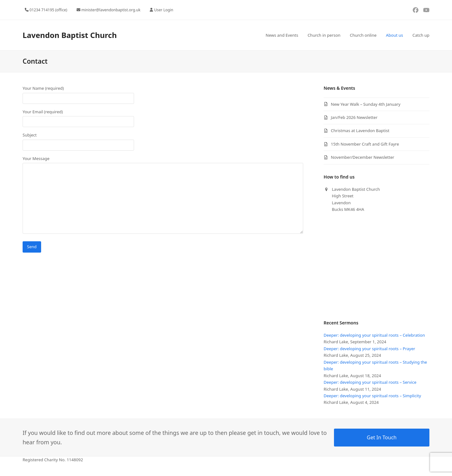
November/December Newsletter (363, 157)
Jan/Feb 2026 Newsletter (354, 117)
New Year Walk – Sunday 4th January (366, 104)
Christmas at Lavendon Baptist (360, 131)
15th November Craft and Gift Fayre (365, 144)
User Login (164, 10)
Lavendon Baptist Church (70, 35)
